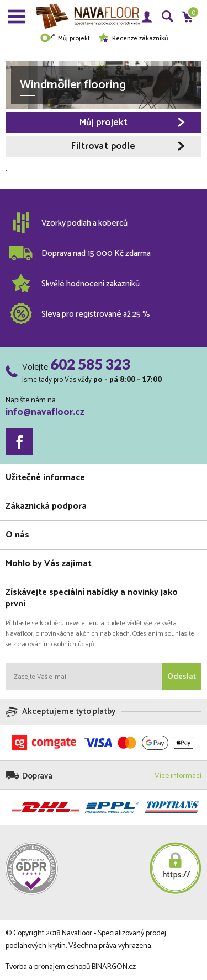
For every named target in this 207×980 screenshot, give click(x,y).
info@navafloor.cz (45, 412)
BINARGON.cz (114, 967)
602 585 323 (90, 364)
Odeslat (182, 677)
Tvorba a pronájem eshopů (48, 967)
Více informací (178, 776)
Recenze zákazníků (133, 38)
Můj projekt (65, 38)
